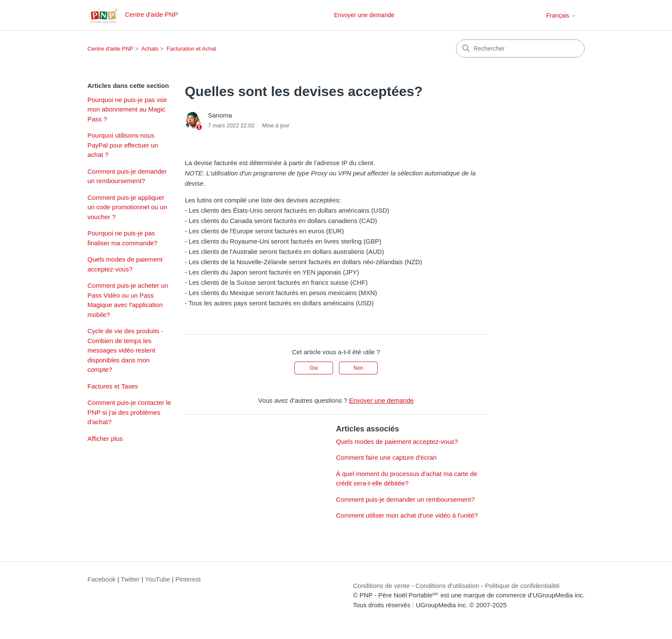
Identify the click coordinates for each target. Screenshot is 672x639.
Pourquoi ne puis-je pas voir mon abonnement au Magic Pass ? (127, 109)
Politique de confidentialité (522, 586)
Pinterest (188, 579)
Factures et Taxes (113, 386)
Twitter (130, 579)
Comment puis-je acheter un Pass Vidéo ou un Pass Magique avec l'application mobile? (128, 300)
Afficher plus (105, 439)
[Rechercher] (520, 48)
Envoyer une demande (364, 15)
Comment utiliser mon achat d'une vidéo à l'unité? (407, 515)
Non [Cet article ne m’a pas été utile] (358, 368)
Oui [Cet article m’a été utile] (314, 368)
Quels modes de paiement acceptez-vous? (125, 264)
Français (561, 15)
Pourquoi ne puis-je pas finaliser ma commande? (122, 238)
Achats (150, 49)
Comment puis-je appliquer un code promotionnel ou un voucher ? (127, 207)
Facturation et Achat (192, 49)
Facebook (102, 579)
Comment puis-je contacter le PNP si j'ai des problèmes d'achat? (129, 412)
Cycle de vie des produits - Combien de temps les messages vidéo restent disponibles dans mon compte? (125, 350)
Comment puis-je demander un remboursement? (127, 176)
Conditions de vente (381, 586)
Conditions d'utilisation (447, 586)
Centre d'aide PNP (110, 49)
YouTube (157, 579)
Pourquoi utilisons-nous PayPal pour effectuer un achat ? (123, 145)
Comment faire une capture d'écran (386, 457)
